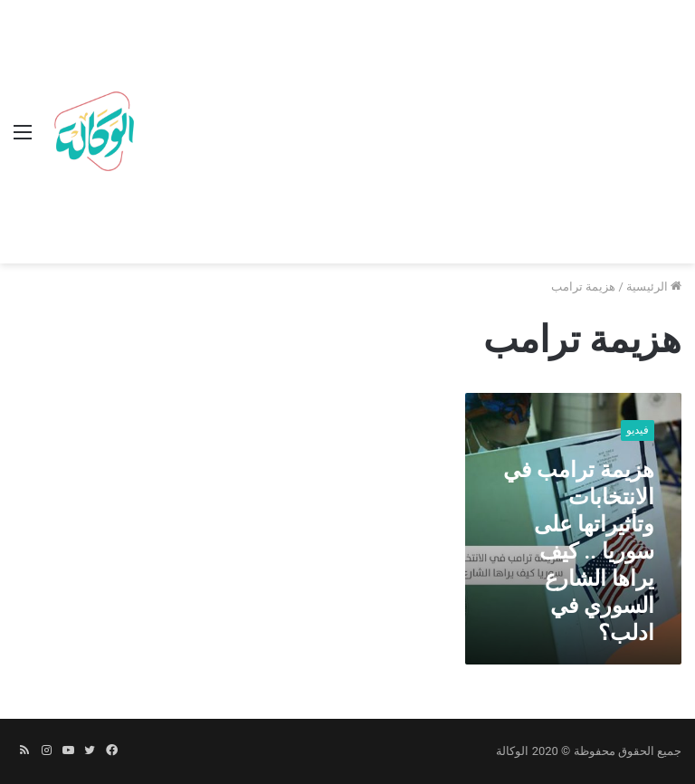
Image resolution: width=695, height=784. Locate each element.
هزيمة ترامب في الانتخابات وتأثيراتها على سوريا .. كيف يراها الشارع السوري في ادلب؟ (579, 551)
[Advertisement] (412, 136)
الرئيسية (654, 287)
